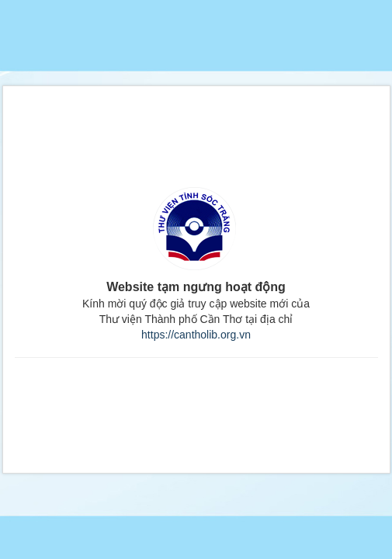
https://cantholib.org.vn (196, 335)
